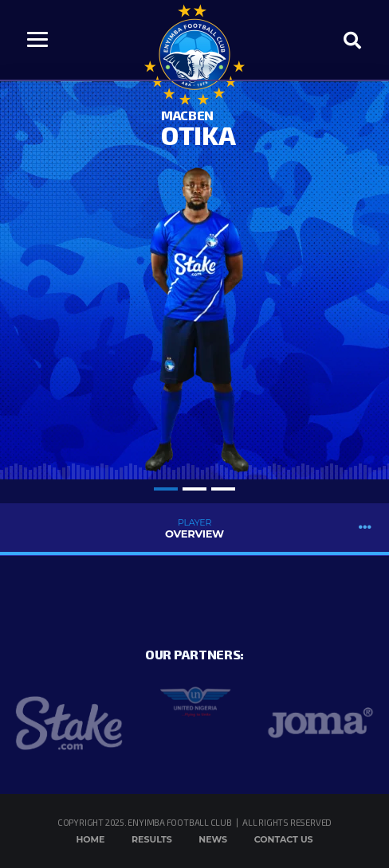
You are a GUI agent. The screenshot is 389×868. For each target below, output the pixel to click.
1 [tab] (166, 489)
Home (90, 839)
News (213, 839)
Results (152, 839)
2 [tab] (194, 489)
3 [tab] (223, 489)
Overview (194, 528)
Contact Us (284, 839)
